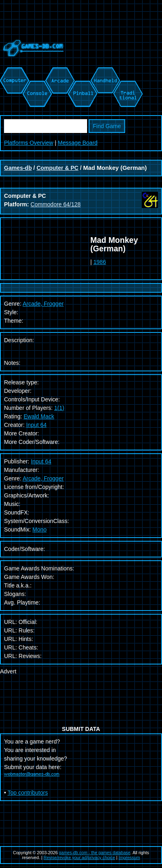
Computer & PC (57, 168)
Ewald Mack (39, 416)
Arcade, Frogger (43, 478)
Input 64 (36, 425)
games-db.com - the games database (95, 853)
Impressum (129, 857)
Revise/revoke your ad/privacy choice (80, 857)
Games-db (18, 168)
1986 (100, 262)
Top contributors (28, 793)
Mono (39, 529)
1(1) (59, 408)
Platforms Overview (29, 143)
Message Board (78, 143)
